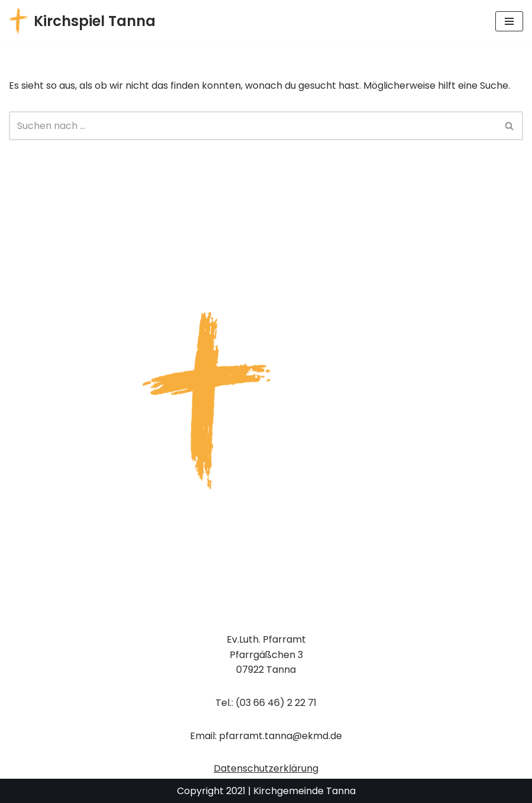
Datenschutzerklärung (266, 768)
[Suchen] (253, 126)
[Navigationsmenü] (509, 21)
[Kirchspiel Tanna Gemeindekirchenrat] (82, 21)
